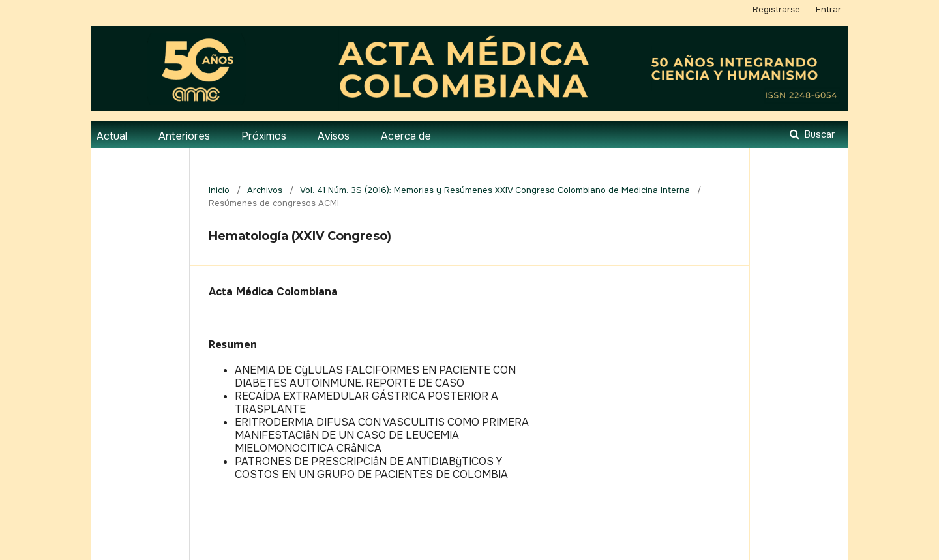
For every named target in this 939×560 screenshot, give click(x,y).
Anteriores (184, 136)
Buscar (818, 134)
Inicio (219, 190)
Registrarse (776, 9)
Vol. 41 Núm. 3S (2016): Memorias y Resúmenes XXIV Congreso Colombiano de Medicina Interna (495, 190)
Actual (112, 136)
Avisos (334, 136)
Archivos (265, 190)
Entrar (828, 9)
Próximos (264, 136)
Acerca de (406, 136)
